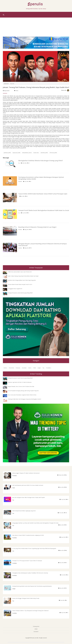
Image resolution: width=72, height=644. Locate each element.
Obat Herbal (11, 368)
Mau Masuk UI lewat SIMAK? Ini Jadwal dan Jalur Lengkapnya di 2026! (28, 535)
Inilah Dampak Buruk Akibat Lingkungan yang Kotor (24, 511)
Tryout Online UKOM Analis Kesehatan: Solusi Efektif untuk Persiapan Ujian (43, 194)
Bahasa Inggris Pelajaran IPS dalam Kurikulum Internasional (26, 473)
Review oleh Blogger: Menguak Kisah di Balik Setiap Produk (26, 598)
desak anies (36, 153)
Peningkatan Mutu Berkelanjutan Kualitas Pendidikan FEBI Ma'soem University (30, 573)
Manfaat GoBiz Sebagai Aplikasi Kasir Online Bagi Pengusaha (22, 280)
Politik (34, 368)
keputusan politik (16, 153)
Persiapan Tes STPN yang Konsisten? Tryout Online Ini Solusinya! (27, 561)
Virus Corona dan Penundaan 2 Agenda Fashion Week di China (22, 395)
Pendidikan (20, 182)
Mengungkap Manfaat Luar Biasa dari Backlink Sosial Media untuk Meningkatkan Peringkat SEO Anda (35, 523)
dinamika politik (44, 153)
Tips (19, 163)
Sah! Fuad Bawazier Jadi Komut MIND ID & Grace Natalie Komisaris (28, 485)
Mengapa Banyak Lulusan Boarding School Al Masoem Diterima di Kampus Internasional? (43, 245)
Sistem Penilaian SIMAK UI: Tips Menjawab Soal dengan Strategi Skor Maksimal (30, 611)
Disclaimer (36, 632)
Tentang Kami (36, 626)
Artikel (36, 629)
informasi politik (53, 153)
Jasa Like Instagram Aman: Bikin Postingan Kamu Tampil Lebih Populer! (29, 497)
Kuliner (30, 368)
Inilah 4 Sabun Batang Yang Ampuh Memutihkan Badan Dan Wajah (23, 276)
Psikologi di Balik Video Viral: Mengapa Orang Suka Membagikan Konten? (25, 399)
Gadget (39, 368)
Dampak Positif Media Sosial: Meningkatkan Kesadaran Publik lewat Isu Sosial (44, 210)
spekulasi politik (7, 153)
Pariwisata (18, 368)
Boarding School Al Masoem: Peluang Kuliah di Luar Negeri (37, 227)
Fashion (5, 368)
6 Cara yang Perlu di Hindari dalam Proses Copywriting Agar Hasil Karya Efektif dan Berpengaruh (34, 548)
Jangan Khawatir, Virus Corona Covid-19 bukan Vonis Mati (21, 386)
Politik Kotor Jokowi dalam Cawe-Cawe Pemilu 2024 (20, 272)
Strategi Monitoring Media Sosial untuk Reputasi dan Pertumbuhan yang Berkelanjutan (32, 586)
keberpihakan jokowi (27, 153)
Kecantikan (24, 368)
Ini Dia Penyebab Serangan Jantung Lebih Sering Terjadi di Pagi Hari (23, 391)
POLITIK (12, 84)
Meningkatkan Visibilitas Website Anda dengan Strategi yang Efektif (40, 161)
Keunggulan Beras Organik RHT (15, 289)
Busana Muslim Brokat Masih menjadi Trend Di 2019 (20, 284)
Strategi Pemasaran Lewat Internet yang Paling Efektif (20, 293)
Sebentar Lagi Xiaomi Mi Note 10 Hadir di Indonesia (20, 382)
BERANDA (6, 84)
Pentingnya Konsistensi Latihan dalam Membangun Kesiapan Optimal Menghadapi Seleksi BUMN (41, 178)
